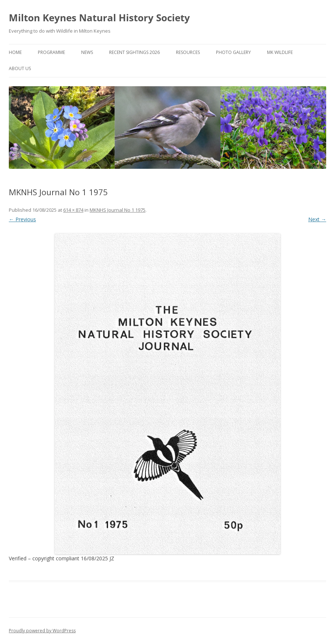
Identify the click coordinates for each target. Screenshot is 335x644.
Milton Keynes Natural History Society (99, 18)
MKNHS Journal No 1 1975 (118, 210)
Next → (317, 219)
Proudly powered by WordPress (42, 631)
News (87, 52)
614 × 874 (73, 210)
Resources (188, 52)
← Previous (22, 219)
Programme (51, 52)
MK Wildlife (280, 52)
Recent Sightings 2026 (134, 52)
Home (15, 52)
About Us (20, 68)
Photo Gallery (233, 52)
